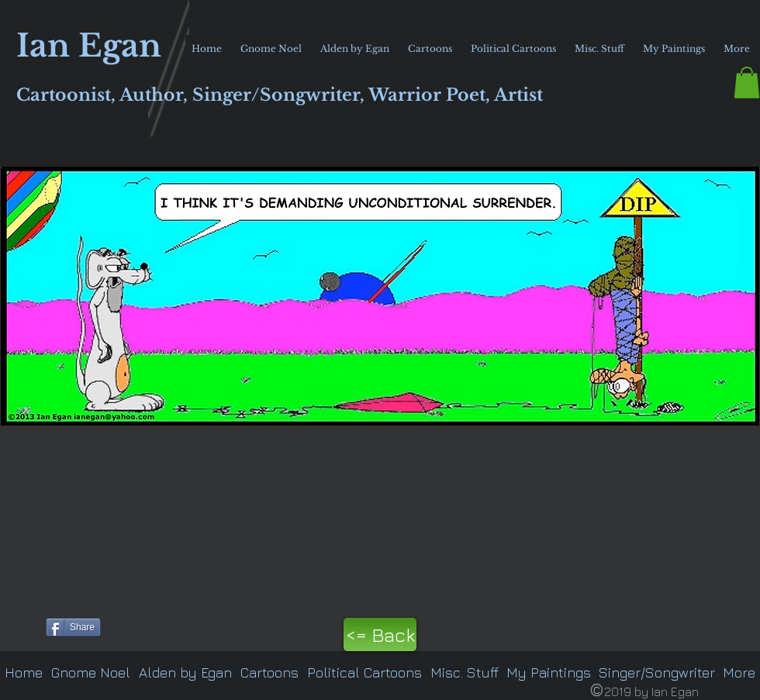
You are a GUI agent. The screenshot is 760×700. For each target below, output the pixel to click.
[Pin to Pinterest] (20, 626)
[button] (747, 83)
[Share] (73, 627)
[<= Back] (380, 634)
